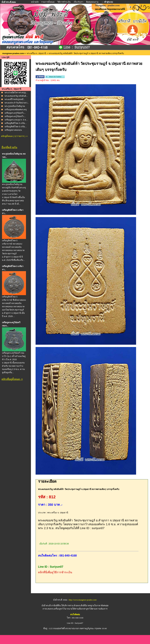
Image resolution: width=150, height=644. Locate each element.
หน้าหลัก (35, 2)
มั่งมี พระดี (46, 606)
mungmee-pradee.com (13, 53)
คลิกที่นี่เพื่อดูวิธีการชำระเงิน (55, 572)
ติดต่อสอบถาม (93, 2)
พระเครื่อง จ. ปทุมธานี (36, 53)
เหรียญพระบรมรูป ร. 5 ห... (16, 120)
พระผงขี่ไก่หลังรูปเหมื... (15, 99)
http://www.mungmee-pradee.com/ (83, 600)
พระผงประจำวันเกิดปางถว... (17, 103)
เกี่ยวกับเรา (78, 2)
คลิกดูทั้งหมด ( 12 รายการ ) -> (14, 136)
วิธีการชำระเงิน (64, 2)
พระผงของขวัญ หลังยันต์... (16, 96)
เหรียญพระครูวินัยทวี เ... (15, 113)
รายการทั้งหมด (48, 2)
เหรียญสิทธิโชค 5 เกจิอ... (16, 123)
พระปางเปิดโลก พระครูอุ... (16, 93)
